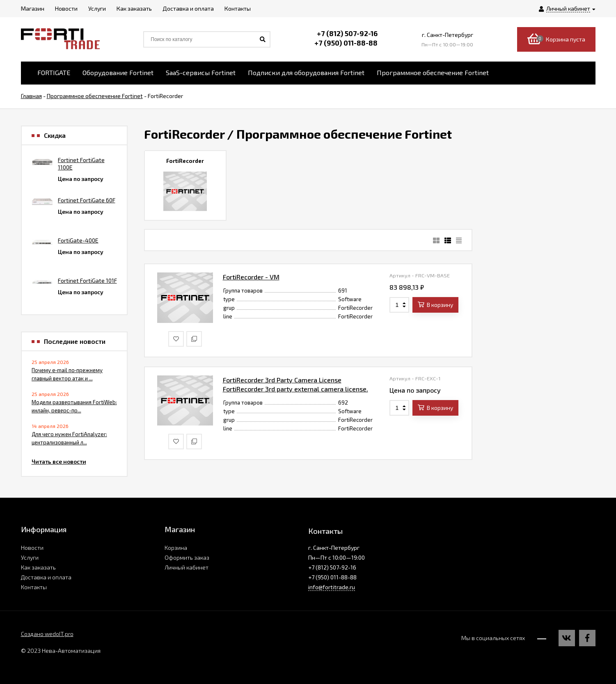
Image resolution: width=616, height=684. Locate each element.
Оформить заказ (187, 557)
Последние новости (75, 341)
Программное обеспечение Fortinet (433, 72)
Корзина (176, 548)
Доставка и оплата (46, 577)
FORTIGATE (54, 72)
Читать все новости (59, 461)
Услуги (30, 557)
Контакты (34, 587)
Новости (32, 548)
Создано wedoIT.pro (47, 634)
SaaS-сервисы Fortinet (201, 72)
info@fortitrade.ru (332, 587)
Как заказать (38, 567)
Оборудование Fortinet (118, 72)
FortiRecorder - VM (251, 277)
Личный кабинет (187, 567)
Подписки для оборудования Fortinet (306, 72)
